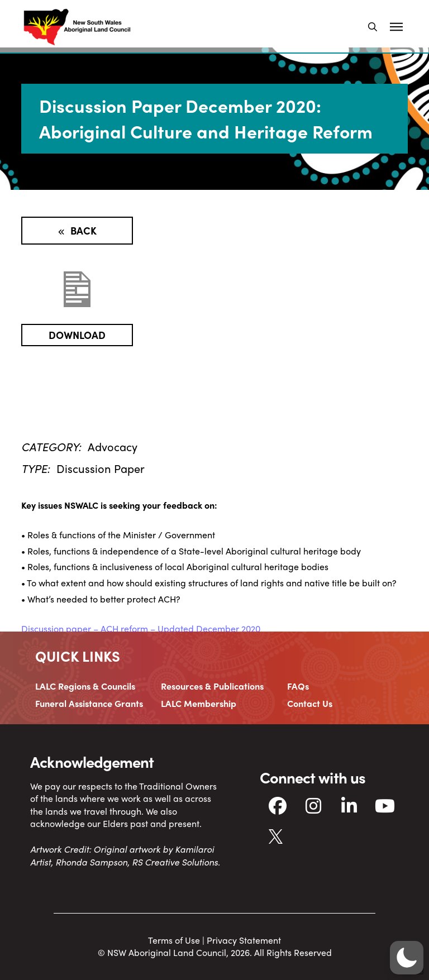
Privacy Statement (244, 940)
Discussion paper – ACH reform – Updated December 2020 (141, 628)
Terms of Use (174, 940)
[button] (373, 27)
